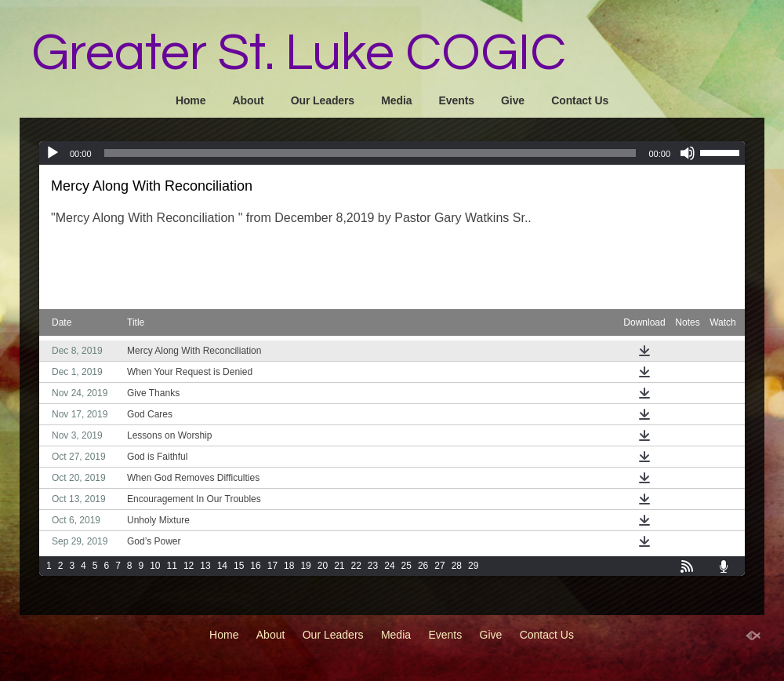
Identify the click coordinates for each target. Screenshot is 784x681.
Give (513, 100)
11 (172, 566)
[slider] (370, 153)
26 (423, 566)
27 (439, 566)
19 (305, 566)
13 (205, 566)
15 (239, 566)
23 (373, 566)
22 (356, 566)
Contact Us (580, 100)
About (249, 100)
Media (396, 100)
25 (407, 566)
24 (389, 566)
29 (473, 566)
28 (457, 566)
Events (457, 100)
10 (155, 566)
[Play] (53, 153)
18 (289, 566)
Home (191, 100)
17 (272, 566)
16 (255, 566)
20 (323, 566)
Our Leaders (323, 100)
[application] (392, 153)
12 (189, 566)
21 (339, 566)
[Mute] (688, 153)
